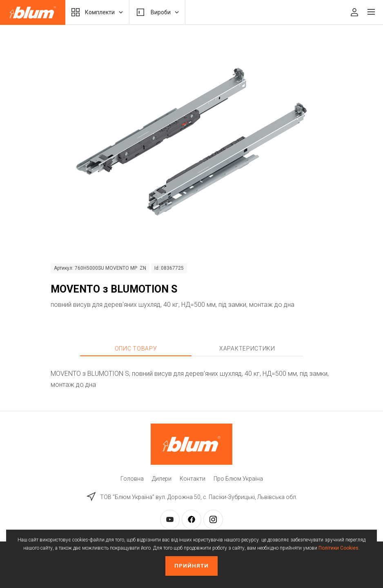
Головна (132, 479)
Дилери (162, 479)
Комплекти (97, 12)
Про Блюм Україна (238, 479)
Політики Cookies (338, 548)
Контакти (193, 479)
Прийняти (191, 566)
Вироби (157, 12)
